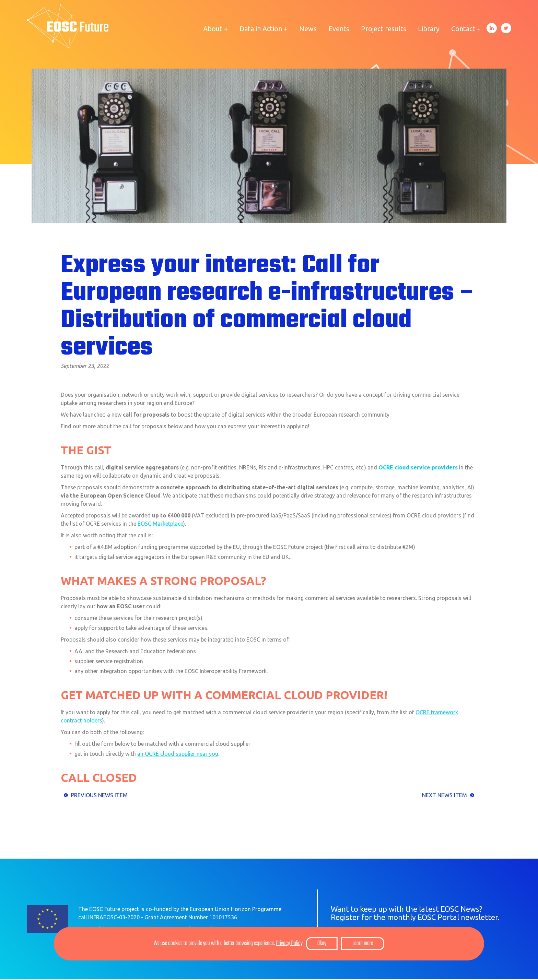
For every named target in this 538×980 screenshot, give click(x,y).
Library (429, 29)
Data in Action (261, 29)
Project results (384, 29)
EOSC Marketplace (160, 524)
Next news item (445, 796)
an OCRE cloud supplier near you (178, 754)
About (213, 29)
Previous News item (99, 796)
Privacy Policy (289, 944)
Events (339, 29)
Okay (322, 943)
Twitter (506, 28)
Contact (463, 29)
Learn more (363, 943)
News (308, 29)
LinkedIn (492, 28)
